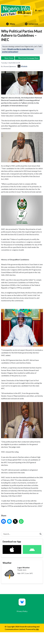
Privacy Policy (22, 611)
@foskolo (22, 66)
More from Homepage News (28, 58)
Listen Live (31, 24)
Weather (7, 563)
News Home (9, 58)
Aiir (37, 629)
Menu (11, 24)
